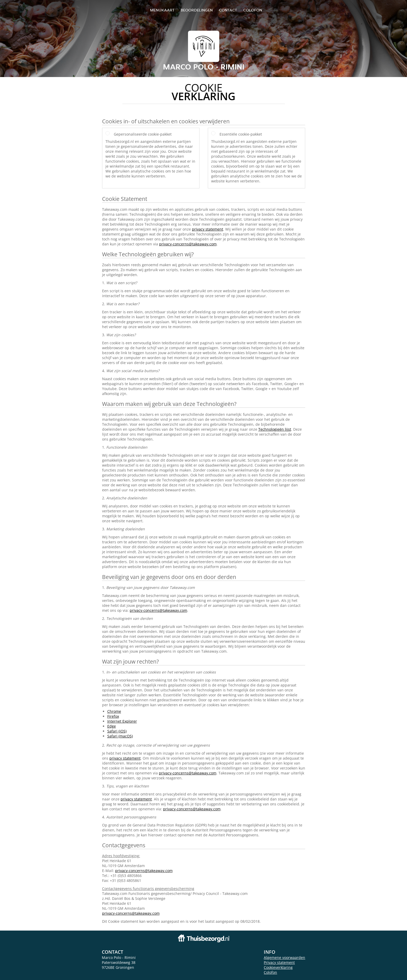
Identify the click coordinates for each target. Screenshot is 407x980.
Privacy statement (279, 962)
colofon (253, 10)
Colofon (270, 972)
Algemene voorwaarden (284, 957)
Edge (112, 726)
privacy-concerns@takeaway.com (188, 244)
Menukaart (162, 10)
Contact (228, 10)
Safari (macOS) (120, 736)
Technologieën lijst (275, 429)
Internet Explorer (122, 721)
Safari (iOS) (117, 731)
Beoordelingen (197, 10)
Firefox (113, 716)
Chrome (114, 711)
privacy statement (208, 229)
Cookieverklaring (278, 967)
